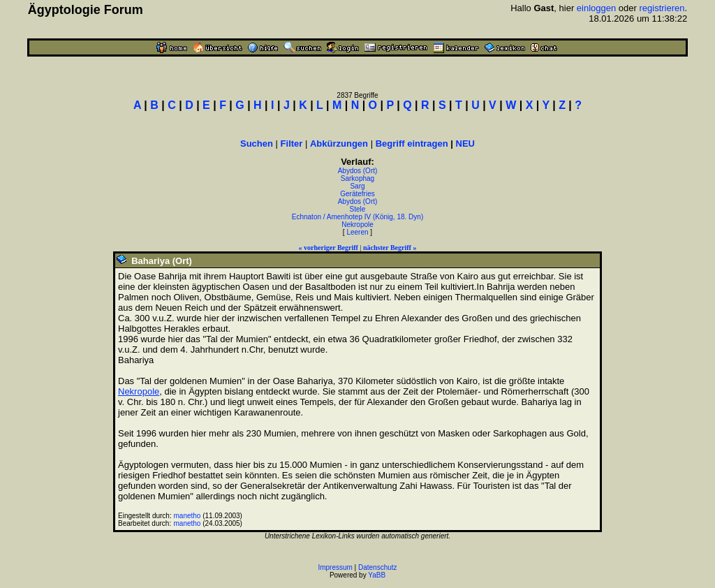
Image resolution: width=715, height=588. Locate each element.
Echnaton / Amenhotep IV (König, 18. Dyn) (357, 217)
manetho (187, 516)
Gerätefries (357, 194)
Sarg (357, 186)
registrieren (662, 8)
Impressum (335, 567)
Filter (292, 144)
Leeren (357, 232)
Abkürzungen (339, 144)
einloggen (596, 8)
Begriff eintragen (412, 144)
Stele (358, 209)
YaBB (377, 575)
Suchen (257, 144)
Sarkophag (357, 178)
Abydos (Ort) (358, 171)
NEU (465, 144)
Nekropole (357, 225)
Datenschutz (378, 567)
